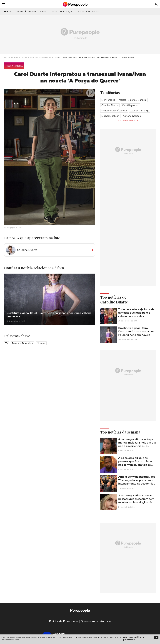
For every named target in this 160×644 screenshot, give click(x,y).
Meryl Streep (108, 100)
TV (7, 343)
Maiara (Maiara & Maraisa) (133, 100)
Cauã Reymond (131, 105)
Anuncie (106, 621)
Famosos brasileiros (22, 343)
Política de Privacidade (64, 621)
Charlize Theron (110, 105)
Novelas (41, 343)
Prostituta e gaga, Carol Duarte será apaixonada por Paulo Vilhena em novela (49, 315)
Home (7, 57)
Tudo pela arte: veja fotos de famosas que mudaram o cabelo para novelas (136, 313)
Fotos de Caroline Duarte (41, 57)
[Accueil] (80, 4)
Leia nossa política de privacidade (134, 639)
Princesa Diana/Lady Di (114, 111)
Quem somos (89, 621)
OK (156, 637)
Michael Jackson (110, 116)
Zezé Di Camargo (140, 111)
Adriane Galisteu (132, 116)
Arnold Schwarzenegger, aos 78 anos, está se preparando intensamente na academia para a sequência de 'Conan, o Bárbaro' (137, 484)
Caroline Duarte (20, 57)
